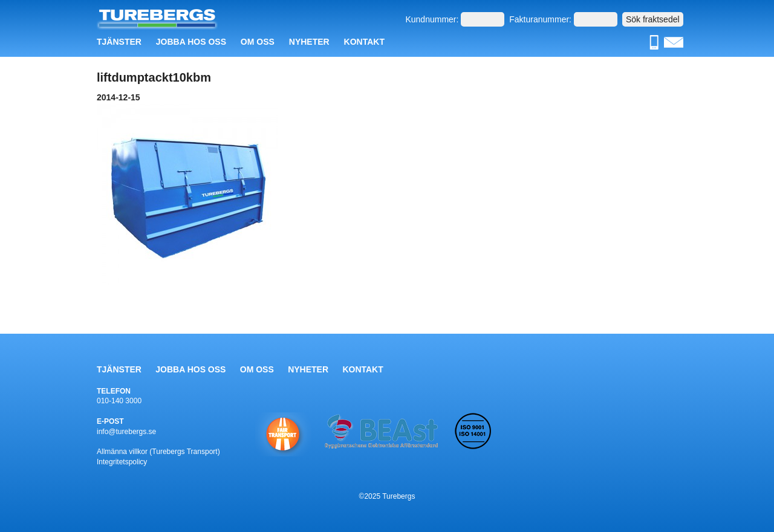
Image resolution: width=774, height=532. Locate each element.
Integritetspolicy (122, 462)
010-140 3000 (119, 401)
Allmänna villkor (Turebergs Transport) (158, 452)
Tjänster (119, 42)
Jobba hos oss (191, 42)
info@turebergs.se (126, 432)
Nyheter (309, 42)
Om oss (258, 42)
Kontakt (364, 42)
